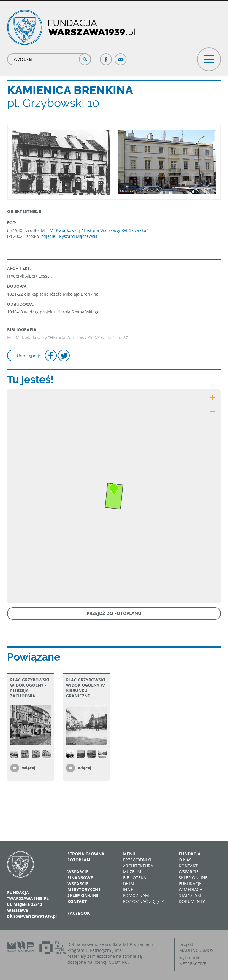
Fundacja (190, 854)
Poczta (121, 57)
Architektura (138, 866)
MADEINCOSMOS (196, 950)
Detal (129, 883)
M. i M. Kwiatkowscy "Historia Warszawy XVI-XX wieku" (95, 230)
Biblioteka (134, 878)
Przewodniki (137, 860)
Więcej (29, 768)
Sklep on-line (83, 895)
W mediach (191, 889)
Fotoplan (79, 860)
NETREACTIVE (193, 964)
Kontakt (77, 901)
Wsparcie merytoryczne (84, 886)
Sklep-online (193, 878)
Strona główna (86, 854)
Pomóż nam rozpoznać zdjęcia (144, 898)
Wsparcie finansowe (80, 875)
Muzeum (132, 872)
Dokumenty (192, 901)
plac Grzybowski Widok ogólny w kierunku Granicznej (85, 688)
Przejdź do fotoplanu (114, 613)
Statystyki (190, 895)
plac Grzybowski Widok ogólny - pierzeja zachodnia (30, 688)
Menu (129, 854)
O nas (185, 860)
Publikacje (190, 883)
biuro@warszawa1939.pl (32, 916)
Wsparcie (189, 872)
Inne (128, 889)
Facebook (106, 57)
